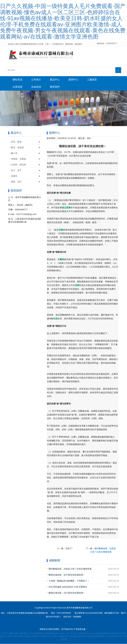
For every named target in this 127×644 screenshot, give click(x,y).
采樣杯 (14, 176)
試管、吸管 (16, 142)
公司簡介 (37, 80)
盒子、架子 (16, 170)
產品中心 (56, 80)
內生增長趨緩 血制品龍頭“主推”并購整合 (68, 587)
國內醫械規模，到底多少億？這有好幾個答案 (70, 569)
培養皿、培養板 (18, 159)
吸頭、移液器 (17, 148)
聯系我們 (56, 87)
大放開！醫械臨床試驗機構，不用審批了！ (69, 581)
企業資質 (18, 87)
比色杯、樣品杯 (18, 165)
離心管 (14, 153)
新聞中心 (75, 80)
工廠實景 (94, 80)
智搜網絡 (77, 617)
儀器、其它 (16, 182)
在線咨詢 (37, 87)
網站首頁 (18, 80)
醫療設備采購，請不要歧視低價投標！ (67, 575)
